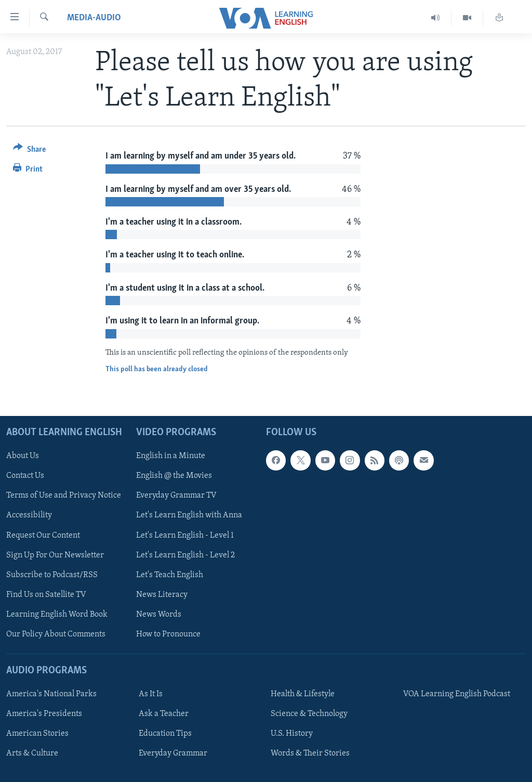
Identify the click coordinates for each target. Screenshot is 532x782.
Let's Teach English (170, 575)
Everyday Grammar (173, 753)
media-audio (94, 18)
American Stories (37, 734)
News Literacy (162, 594)
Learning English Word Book (57, 614)
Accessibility (29, 515)
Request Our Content (43, 535)
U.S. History (292, 734)
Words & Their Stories (310, 753)
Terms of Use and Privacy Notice (64, 496)
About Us (23, 456)
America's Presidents (44, 714)
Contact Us (25, 476)
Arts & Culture (32, 753)
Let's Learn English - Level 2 (185, 555)
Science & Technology (309, 714)
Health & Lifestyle (303, 694)
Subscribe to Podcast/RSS (52, 575)
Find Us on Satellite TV (46, 594)
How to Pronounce (168, 634)
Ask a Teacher (164, 714)
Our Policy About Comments (56, 634)
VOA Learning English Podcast (457, 694)
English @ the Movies (174, 476)
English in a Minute (171, 456)
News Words (159, 614)
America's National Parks (51, 694)
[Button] (29, 151)
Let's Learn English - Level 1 (185, 535)
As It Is (151, 694)
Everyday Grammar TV (176, 496)
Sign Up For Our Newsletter (55, 555)
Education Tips (165, 734)
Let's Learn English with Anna (189, 515)
